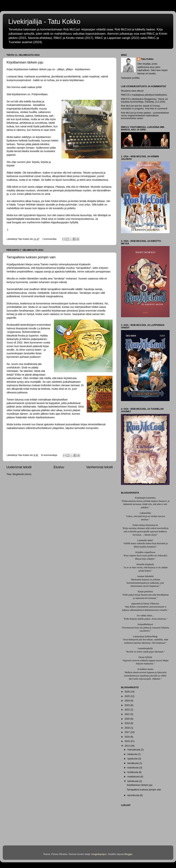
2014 (127, 746)
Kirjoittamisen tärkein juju (25, 62)
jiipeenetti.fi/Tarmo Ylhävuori (145, 604)
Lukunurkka (145, 513)
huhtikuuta (133, 772)
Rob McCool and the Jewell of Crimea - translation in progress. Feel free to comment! (144, 107)
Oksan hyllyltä (145, 657)
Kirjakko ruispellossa (145, 552)
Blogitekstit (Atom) (22, 474)
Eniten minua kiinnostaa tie (145, 525)
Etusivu (59, 467)
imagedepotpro (99, 854)
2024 (127, 701)
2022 (127, 710)
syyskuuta (133, 759)
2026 (127, 692)
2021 (127, 714)
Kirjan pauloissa (145, 592)
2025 (127, 696)
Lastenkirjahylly (145, 648)
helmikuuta (133, 781)
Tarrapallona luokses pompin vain (31, 257)
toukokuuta (133, 768)
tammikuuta (134, 795)
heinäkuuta (133, 763)
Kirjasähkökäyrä (145, 624)
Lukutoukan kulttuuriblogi (145, 636)
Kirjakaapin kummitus (145, 498)
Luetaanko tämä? (145, 540)
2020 (127, 719)
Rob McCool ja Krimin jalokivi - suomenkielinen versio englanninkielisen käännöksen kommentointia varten (145, 116)
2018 (127, 728)
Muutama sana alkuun (132, 91)
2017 (127, 732)
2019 (127, 723)
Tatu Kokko (147, 59)
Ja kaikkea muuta (145, 669)
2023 (127, 705)
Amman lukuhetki (145, 576)
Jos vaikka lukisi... (145, 616)
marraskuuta (134, 750)
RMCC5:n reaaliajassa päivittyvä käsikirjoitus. (144, 95)
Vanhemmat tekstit (99, 467)
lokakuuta (133, 754)
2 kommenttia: (50, 239)
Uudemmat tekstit (19, 467)
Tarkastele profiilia (130, 78)
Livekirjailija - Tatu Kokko (44, 22)
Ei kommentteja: (50, 455)
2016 (127, 737)
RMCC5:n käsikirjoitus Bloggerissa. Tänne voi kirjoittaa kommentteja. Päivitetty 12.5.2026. (144, 100)
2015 (127, 741)
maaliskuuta (134, 777)
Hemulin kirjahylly (145, 564)
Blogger (128, 854)
